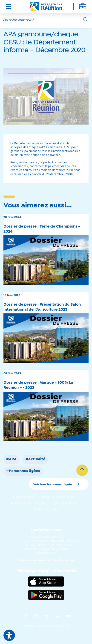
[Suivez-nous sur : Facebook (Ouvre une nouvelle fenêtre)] (26, 617)
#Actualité (35, 459)
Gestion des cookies (46, 510)
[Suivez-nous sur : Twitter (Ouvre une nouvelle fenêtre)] (47, 617)
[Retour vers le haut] (82, 470)
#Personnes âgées (23, 471)
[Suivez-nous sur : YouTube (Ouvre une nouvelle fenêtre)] (69, 617)
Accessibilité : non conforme (28, 503)
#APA (11, 459)
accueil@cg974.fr (46, 553)
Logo (55, 503)
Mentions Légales (24, 497)
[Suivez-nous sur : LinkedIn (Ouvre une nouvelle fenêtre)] (57, 617)
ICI (67, 626)
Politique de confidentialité (57, 497)
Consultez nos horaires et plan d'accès (43, 560)
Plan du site (70, 503)
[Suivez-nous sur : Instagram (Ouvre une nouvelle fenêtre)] (36, 617)
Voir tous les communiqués (53, 485)
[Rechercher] (85, 19)
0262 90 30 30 (39, 545)
